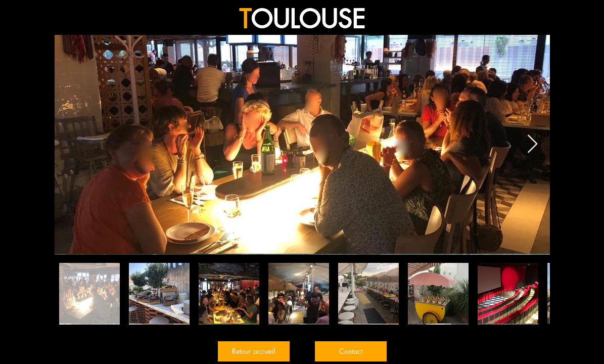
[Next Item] (532, 144)
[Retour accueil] (254, 351)
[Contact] (351, 351)
